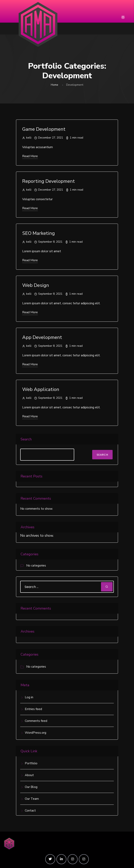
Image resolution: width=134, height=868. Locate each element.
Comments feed (36, 721)
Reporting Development (48, 181)
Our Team (32, 799)
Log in (29, 697)
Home (54, 85)
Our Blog (31, 787)
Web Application (41, 389)
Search (26, 439)
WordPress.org (35, 733)
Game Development (44, 129)
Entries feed (33, 709)
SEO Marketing (38, 233)
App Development (42, 337)
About (29, 775)
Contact (30, 811)
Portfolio (31, 763)
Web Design (36, 285)
